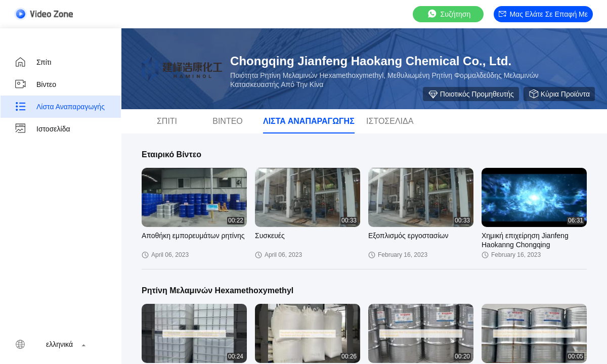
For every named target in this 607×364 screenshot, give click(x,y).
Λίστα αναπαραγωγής (59, 107)
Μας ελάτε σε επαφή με (543, 14)
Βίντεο (35, 84)
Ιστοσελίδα (42, 129)
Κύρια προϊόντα (559, 94)
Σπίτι (33, 62)
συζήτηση (449, 14)
